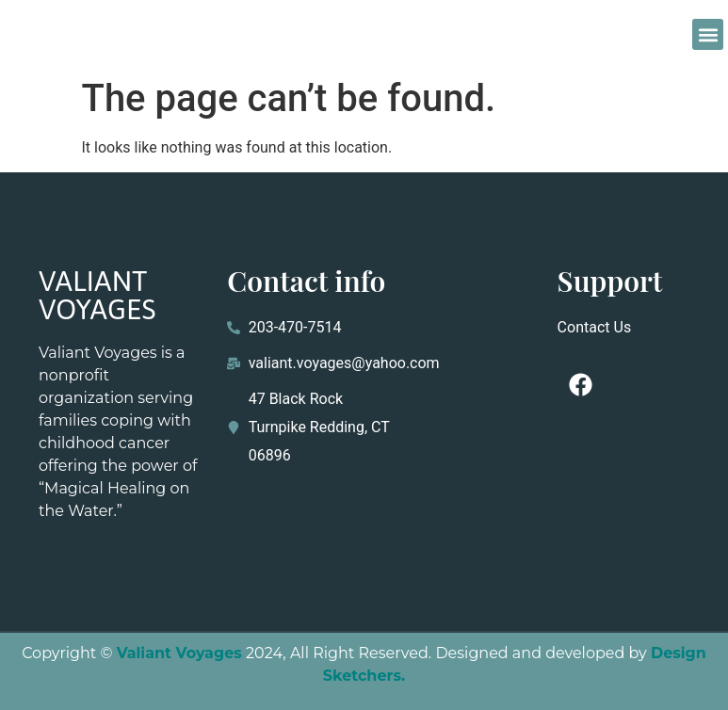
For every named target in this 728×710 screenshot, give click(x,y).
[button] (708, 34)
